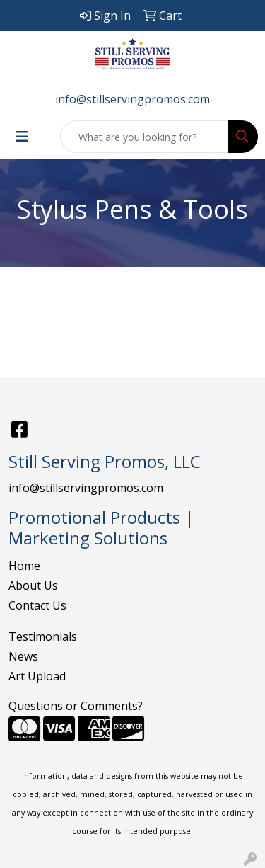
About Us (33, 586)
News (23, 656)
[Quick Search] (144, 137)
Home (24, 566)
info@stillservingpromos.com (132, 99)
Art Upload (37, 676)
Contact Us (37, 605)
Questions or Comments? (76, 706)
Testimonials (43, 636)
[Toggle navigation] (22, 137)
